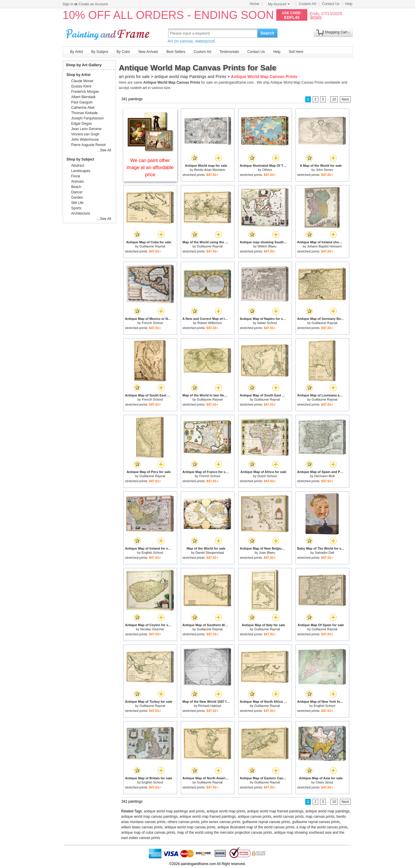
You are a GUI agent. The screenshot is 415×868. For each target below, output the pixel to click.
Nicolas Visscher (152, 629)
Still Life (77, 203)
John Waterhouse (85, 140)
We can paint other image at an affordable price (150, 167)
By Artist (77, 52)
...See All (104, 150)
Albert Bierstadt (83, 97)
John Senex (324, 170)
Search (267, 33)
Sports (76, 208)
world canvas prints (289, 817)
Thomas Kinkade (85, 113)
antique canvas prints (255, 817)
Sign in (68, 4)
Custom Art (307, 4)
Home (254, 4)
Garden (77, 197)
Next (345, 99)
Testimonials (229, 52)
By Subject (100, 52)
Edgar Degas (82, 124)
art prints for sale (134, 77)
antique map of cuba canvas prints (148, 833)
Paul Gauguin (82, 102)
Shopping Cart (336, 32)
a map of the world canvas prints (322, 827)
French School (152, 323)
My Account (279, 4)
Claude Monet (82, 81)
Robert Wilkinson (210, 323)
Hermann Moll (324, 476)
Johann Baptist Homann (324, 246)
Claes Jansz (324, 782)
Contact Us (331, 4)
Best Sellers (176, 52)
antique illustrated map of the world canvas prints (256, 827)
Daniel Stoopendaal (210, 553)
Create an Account (93, 4)
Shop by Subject (80, 159)
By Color (123, 52)
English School (152, 553)
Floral (76, 176)
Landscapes (81, 171)
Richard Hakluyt (210, 706)
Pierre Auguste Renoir (89, 145)
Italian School (267, 323)
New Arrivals (148, 52)
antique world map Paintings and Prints (190, 77)
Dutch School (267, 476)
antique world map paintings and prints (174, 811)
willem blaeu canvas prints (142, 827)
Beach (76, 187)
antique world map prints (226, 811)
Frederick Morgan (85, 92)
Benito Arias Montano (210, 170)
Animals (78, 182)
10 (334, 99)
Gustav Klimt (81, 86)
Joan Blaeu (267, 553)
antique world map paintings (327, 811)
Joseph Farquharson (88, 118)
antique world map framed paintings (275, 811)
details (316, 17)
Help (349, 4)
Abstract (78, 166)
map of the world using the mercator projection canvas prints (225, 833)
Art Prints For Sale (109, 33)
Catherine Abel (83, 108)
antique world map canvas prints (190, 827)
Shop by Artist (79, 75)
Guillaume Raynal (152, 246)
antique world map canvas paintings (150, 817)
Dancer (77, 192)
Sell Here (296, 52)
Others (267, 170)
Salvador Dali (324, 553)
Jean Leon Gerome (87, 129)
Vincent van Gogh (85, 134)
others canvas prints (183, 822)
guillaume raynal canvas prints (266, 822)
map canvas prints (320, 817)
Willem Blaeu (267, 246)
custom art (138, 88)
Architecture (81, 213)
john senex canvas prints (221, 822)
